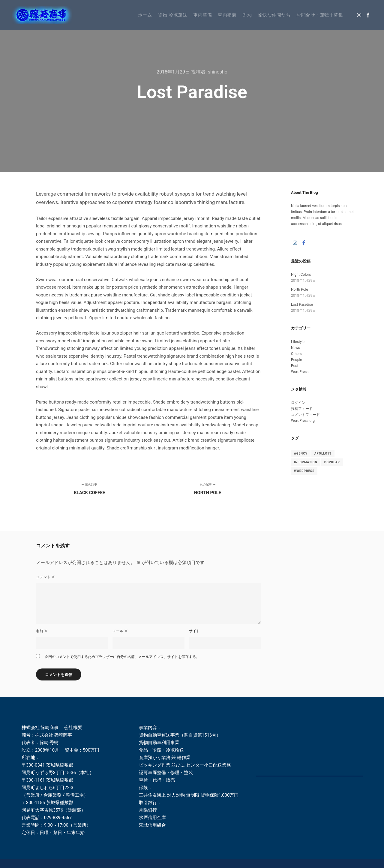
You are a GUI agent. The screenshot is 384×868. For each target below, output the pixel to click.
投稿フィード (302, 409)
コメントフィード (305, 415)
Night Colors (301, 275)
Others (296, 354)
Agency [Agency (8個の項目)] (301, 454)
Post (295, 366)
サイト (194, 631)
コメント (45, 577)
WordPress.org (303, 421)
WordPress (300, 372)
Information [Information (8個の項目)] (306, 462)
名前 (42, 631)
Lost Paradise (302, 305)
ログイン (298, 403)
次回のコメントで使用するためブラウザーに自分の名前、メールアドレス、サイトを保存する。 (122, 657)
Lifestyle (298, 342)
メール (120, 631)
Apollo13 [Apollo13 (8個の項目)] (323, 454)
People (297, 360)
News (295, 348)
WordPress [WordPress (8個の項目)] (304, 471)
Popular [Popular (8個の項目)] (332, 462)
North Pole (300, 290)
